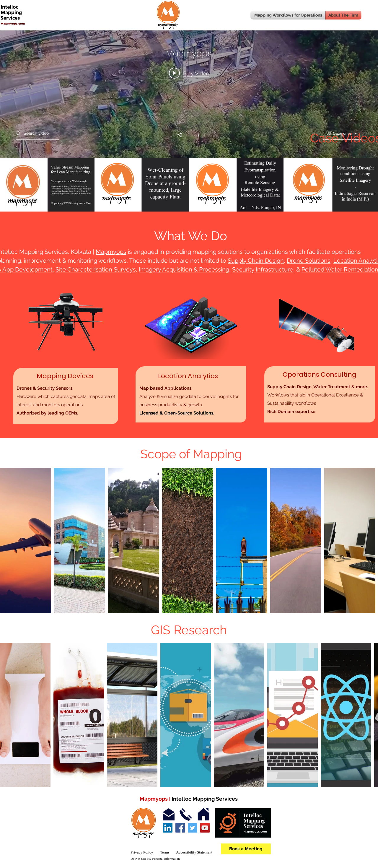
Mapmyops (111, 252)
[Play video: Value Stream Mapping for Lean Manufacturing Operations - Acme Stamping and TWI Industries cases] (189, 73)
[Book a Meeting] (246, 849)
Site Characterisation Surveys (96, 269)
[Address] (203, 815)
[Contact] (186, 815)
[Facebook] (180, 828)
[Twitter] (193, 828)
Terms (165, 852)
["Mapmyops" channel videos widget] (189, 106)
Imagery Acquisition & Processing (184, 269)
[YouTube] (205, 828)
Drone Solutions (309, 261)
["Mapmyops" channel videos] (189, 185)
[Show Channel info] (196, 134)
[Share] (183, 135)
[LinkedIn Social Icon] (168, 828)
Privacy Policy (142, 852)
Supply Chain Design (256, 261)
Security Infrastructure (263, 269)
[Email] (169, 815)
